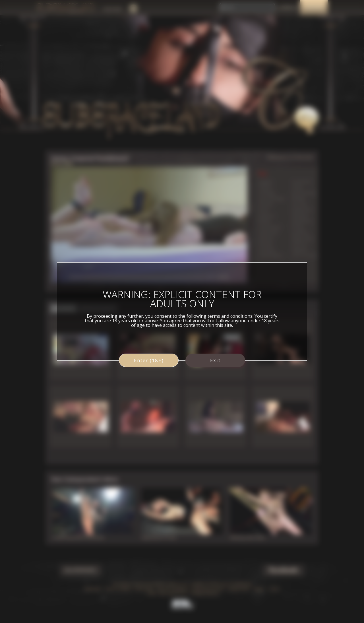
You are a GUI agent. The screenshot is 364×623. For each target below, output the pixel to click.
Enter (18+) (149, 360)
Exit (215, 360)
